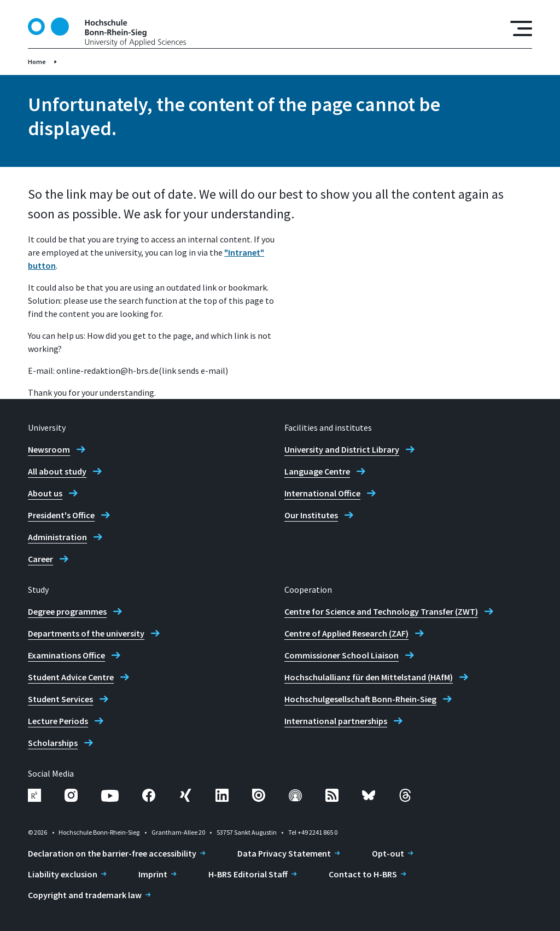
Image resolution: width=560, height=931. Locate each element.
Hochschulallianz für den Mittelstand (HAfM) (369, 677)
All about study (57, 471)
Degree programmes (67, 611)
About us (45, 493)
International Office (322, 493)
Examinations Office (66, 655)
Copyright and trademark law (85, 895)
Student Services (60, 699)
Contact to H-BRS (363, 874)
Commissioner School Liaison (342, 655)
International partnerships (336, 721)
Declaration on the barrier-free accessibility (112, 853)
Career (40, 559)
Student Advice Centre (71, 677)
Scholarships (53, 743)
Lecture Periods (58, 721)
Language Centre (317, 471)
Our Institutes (311, 515)
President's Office (61, 515)
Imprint (153, 874)
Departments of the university (86, 633)
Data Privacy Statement (284, 853)
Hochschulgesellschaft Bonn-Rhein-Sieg (360, 699)
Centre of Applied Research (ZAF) (346, 633)
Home (37, 62)
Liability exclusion (63, 874)
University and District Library (342, 449)
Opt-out (388, 853)
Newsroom (49, 449)
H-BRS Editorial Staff (248, 874)
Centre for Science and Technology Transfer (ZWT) (381, 611)
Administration (57, 537)
